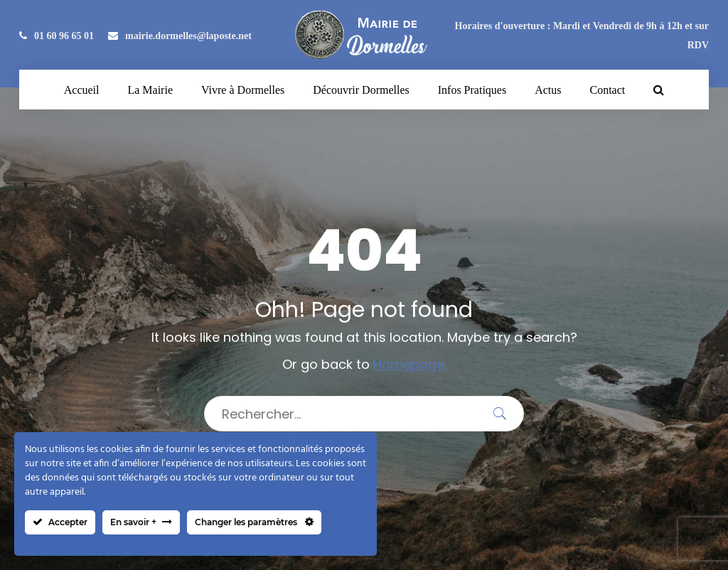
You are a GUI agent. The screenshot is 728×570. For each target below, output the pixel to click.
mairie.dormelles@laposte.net (180, 36)
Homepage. (410, 364)
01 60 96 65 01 (57, 36)
